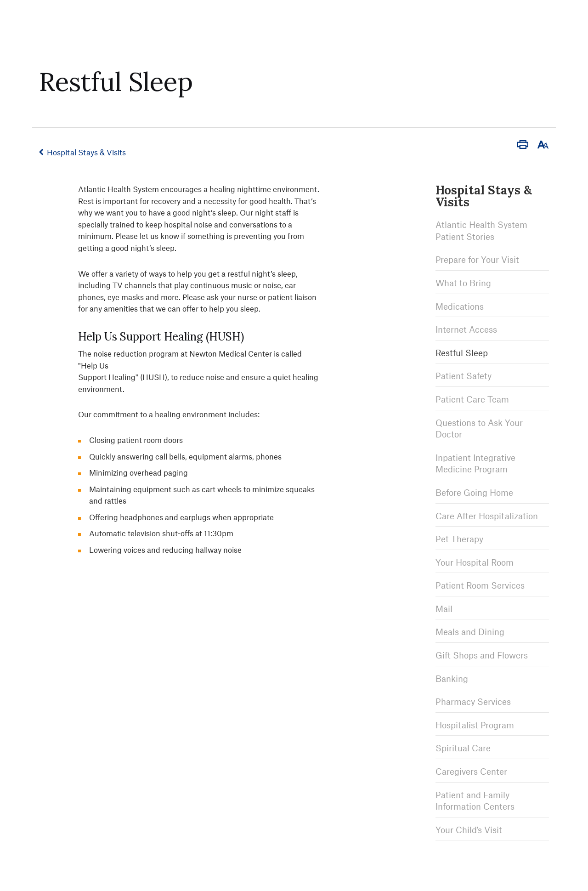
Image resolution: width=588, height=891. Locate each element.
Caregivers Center (471, 771)
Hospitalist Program (475, 725)
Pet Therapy (459, 539)
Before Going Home (474, 492)
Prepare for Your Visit (477, 259)
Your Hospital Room (475, 562)
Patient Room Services (480, 585)
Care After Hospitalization (487, 516)
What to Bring (463, 283)
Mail (444, 609)
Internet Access (466, 329)
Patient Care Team (472, 399)
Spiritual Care (463, 748)
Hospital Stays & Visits (86, 152)
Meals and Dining (470, 632)
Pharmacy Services (473, 701)
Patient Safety (464, 376)
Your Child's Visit (469, 830)
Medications (460, 306)
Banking (452, 678)
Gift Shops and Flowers (482, 655)
